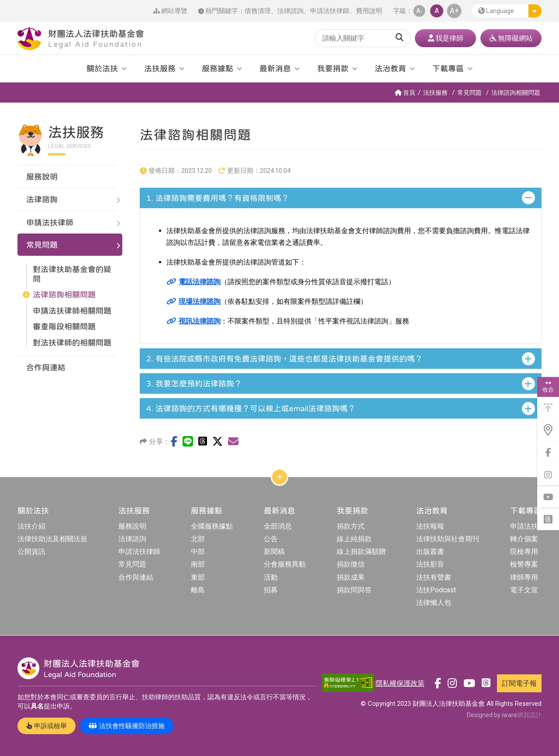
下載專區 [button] (448, 68)
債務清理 (258, 11)
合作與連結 (136, 577)
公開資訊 (31, 552)
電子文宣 (524, 590)
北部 (198, 539)
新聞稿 (274, 552)
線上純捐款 (354, 539)
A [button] (437, 11)
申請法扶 (524, 526)
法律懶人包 (434, 603)
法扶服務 (435, 93)
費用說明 (369, 11)
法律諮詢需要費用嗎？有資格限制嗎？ (218, 198)
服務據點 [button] (217, 68)
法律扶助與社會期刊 (448, 539)
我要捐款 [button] (333, 68)
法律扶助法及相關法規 (52, 539)
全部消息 (278, 526)
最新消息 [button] (275, 68)
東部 (198, 577)
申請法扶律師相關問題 (72, 311)
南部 (198, 564)
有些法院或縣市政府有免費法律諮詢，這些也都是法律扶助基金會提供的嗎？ (285, 359)
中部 (198, 552)
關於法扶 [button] (102, 68)
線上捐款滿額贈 (361, 552)
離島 (198, 590)
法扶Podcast (436, 590)
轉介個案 (524, 539)
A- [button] (419, 11)
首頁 (405, 93)
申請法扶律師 (330, 11)
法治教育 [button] (390, 68)
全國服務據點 (212, 526)
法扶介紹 (31, 526)
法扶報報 (430, 526)
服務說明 (132, 526)
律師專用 (524, 577)
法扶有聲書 (434, 577)
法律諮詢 (290, 11)
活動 (271, 577)
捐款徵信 (351, 564)
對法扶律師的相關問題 (72, 342)
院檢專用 (524, 552)
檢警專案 (524, 564)
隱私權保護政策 (400, 683)
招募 (271, 590)
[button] (507, 11)
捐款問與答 (354, 590)
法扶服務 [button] (160, 68)
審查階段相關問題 (64, 326)
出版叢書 (430, 552)
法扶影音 (430, 564)
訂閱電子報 (519, 683)
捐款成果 (351, 577)
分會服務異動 (285, 564)
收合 (548, 387)
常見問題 (469, 93)
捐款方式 (351, 526)
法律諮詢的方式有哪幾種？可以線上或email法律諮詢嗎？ (251, 408)
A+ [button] (454, 11)
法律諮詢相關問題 (516, 93)
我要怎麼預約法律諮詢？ (194, 383)
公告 (271, 539)
